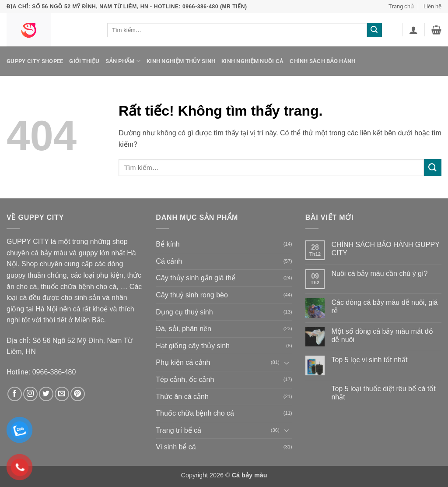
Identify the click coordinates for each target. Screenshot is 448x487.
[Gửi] (374, 30)
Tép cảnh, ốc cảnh (185, 379)
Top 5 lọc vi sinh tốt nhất (369, 360)
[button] (413, 30)
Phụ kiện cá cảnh (183, 362)
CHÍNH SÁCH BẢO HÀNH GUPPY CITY (385, 249)
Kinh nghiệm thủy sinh (181, 61)
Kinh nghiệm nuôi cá (252, 61)
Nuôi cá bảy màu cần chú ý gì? (379, 273)
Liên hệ (432, 6)
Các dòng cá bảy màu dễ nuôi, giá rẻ (384, 307)
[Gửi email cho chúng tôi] (62, 394)
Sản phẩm (123, 61)
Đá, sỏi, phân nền (184, 329)
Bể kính (168, 244)
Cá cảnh (169, 261)
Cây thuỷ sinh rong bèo (192, 295)
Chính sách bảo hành (322, 61)
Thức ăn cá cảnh (182, 397)
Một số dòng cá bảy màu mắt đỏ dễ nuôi (382, 335)
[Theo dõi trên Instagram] (30, 394)
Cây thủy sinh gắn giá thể (196, 278)
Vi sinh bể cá (176, 447)
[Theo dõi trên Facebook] (15, 394)
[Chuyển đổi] (287, 363)
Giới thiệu (84, 61)
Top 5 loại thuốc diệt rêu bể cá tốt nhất (383, 393)
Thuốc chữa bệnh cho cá (195, 413)
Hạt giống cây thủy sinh (193, 346)
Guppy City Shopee (35, 61)
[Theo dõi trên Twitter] (46, 394)
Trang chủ (401, 6)
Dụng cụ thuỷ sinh (184, 312)
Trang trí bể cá (178, 430)
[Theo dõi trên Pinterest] (78, 394)
